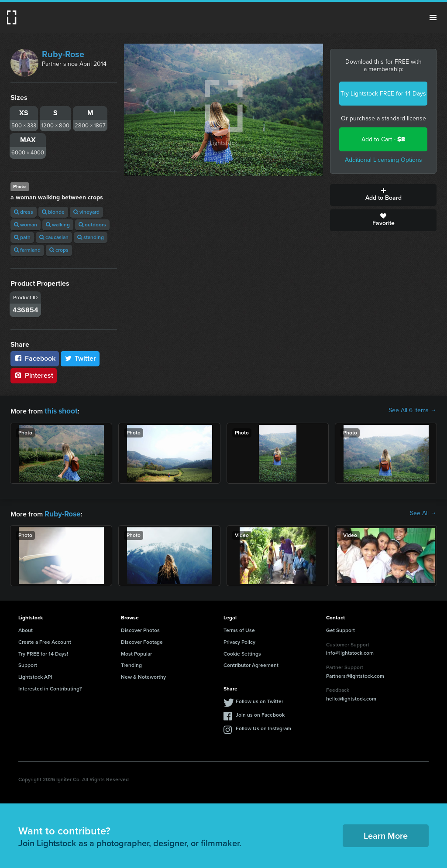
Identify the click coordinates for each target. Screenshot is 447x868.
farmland (27, 250)
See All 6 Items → (413, 410)
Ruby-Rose (63, 54)
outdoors (92, 225)
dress (24, 212)
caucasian (54, 237)
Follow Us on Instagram (263, 727)
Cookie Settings (242, 652)
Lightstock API (35, 675)
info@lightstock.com (350, 651)
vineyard (86, 212)
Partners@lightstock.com (355, 674)
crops (59, 250)
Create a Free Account (45, 640)
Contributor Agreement (251, 663)
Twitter (80, 358)
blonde (53, 212)
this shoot (60, 410)
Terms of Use (239, 629)
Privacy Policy (239, 640)
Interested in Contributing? (50, 687)
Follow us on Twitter (260, 700)
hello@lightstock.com (351, 697)
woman (26, 225)
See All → (423, 513)
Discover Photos (140, 629)
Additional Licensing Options (383, 160)
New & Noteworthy (143, 675)
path (22, 237)
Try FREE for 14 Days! (43, 652)
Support (28, 663)
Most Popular (136, 652)
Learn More (386, 834)
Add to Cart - (383, 139)
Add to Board (383, 195)
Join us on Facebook (260, 713)
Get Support (340, 629)
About (26, 629)
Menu (433, 17)
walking (58, 225)
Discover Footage (142, 640)
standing (91, 237)
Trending (131, 663)
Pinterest (34, 375)
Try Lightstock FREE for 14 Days (383, 94)
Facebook (35, 358)
